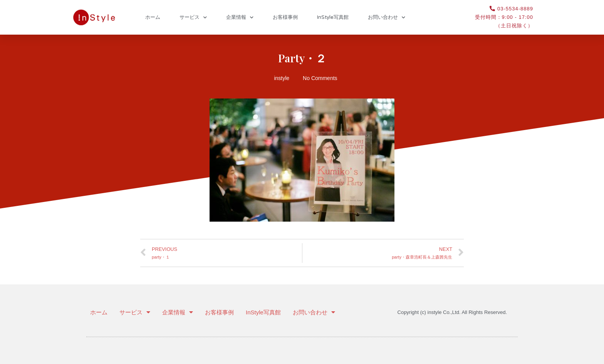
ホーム (153, 17)
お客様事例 (285, 17)
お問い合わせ (387, 18)
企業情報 (240, 18)
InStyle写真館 (333, 17)
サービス (193, 18)
